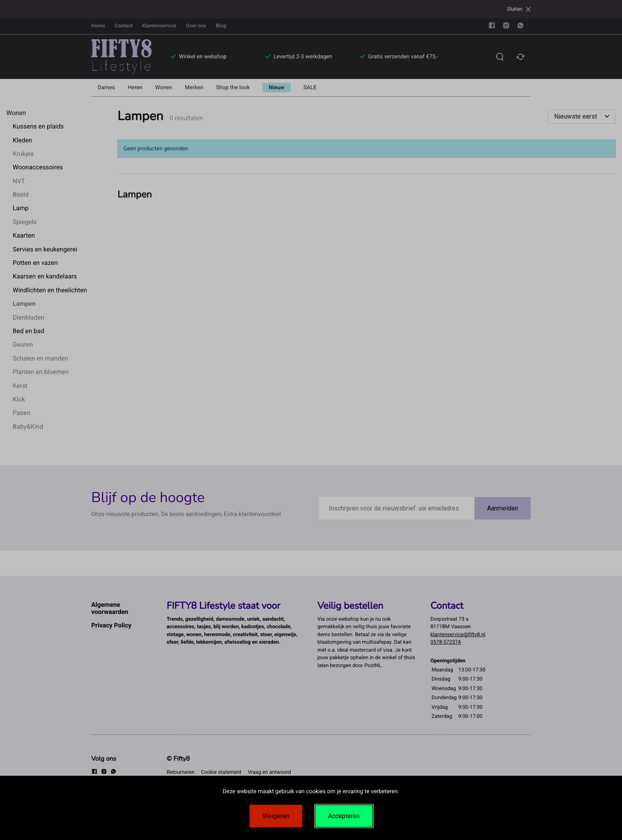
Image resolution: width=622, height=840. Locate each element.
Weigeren (276, 816)
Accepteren (344, 816)
